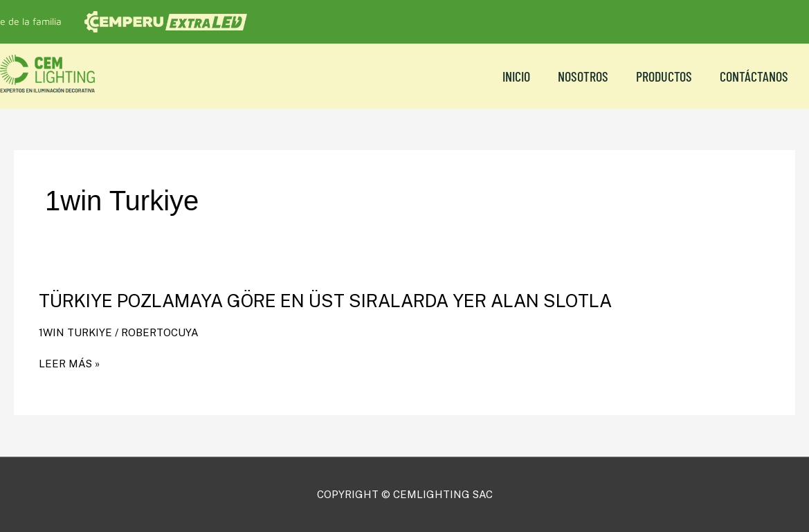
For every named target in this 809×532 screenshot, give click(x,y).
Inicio (516, 76)
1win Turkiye (75, 332)
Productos (664, 76)
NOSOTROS (583, 76)
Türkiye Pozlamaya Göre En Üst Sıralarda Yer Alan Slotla (325, 301)
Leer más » (69, 364)
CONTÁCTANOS (754, 76)
